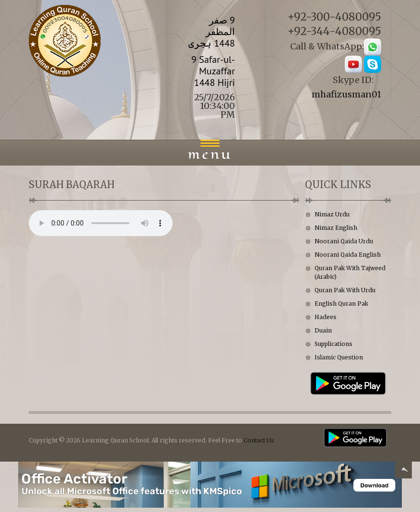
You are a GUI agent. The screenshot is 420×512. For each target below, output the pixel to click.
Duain (323, 330)
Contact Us (259, 440)
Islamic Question (339, 357)
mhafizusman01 (346, 94)
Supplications (333, 344)
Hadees (326, 317)
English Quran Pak (341, 304)
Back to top (403, 471)
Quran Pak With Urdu (345, 290)
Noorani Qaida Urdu (344, 241)
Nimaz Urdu (332, 214)
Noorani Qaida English (348, 255)
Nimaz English (336, 228)
